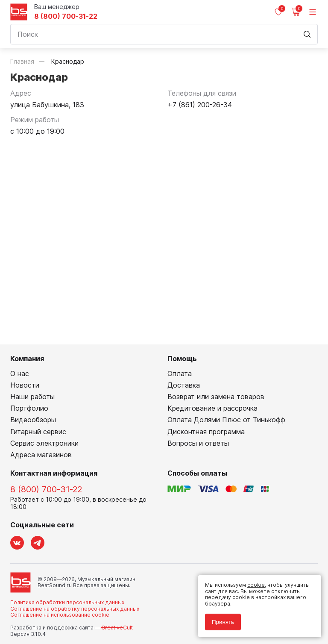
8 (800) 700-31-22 (66, 16)
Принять (223, 622)
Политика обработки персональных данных (67, 602)
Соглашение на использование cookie (60, 615)
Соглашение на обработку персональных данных (75, 609)
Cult (117, 628)
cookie (256, 585)
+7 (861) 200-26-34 (200, 105)
